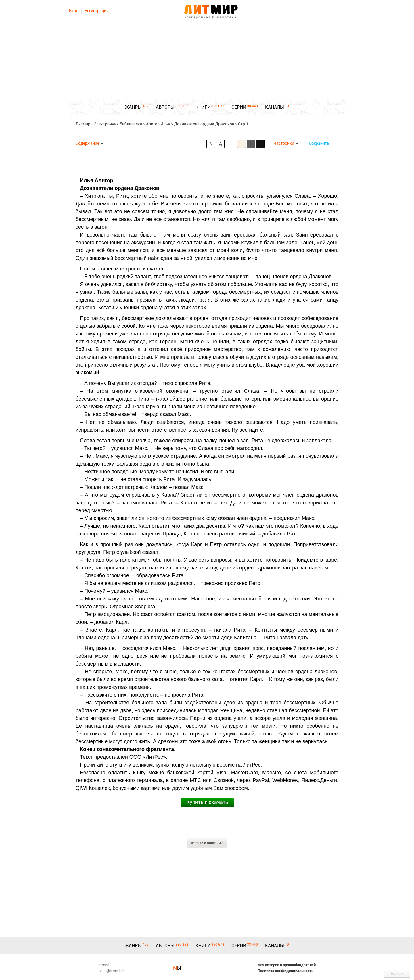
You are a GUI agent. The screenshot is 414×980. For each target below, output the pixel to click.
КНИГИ (203, 107)
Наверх (397, 974)
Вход (74, 11)
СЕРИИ (239, 107)
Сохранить (319, 143)
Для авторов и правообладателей (287, 965)
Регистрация (97, 11)
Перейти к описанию (207, 843)
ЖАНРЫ (133, 107)
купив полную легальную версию (195, 765)
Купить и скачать (207, 802)
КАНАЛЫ (275, 107)
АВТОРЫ (165, 107)
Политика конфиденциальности (285, 971)
